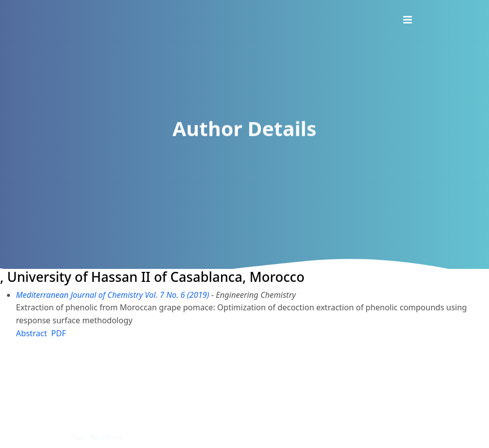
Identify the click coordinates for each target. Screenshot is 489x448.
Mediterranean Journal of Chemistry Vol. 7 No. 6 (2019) (113, 295)
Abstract (31, 333)
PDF (59, 333)
